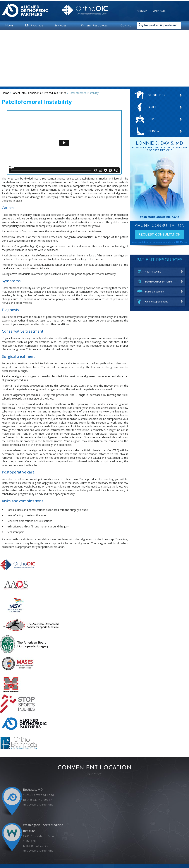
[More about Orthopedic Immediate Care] (18, 573)
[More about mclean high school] (11, 692)
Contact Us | (119, 854)
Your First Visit (153, 272)
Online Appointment (156, 302)
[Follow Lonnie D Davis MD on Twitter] (94, 846)
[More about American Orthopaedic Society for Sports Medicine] (31, 633)
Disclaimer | (66, 854)
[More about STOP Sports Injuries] (17, 712)
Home (6, 93)
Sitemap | (106, 854)
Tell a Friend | (92, 854)
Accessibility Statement (140, 854)
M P (34, 25)
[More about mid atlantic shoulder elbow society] (18, 672)
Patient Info (19, 93)
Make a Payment (155, 292)
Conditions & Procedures (43, 93)
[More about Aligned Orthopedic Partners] (24, 732)
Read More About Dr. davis (160, 217)
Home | (41, 854)
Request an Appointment (161, 25)
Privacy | (79, 854)
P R (94, 25)
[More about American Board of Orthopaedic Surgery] (24, 653)
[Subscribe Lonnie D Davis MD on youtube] (100, 846)
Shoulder (157, 95)
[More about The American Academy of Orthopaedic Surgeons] (16, 593)
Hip (151, 119)
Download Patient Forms (159, 282)
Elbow (154, 131)
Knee (63, 93)
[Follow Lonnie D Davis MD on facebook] (89, 846)
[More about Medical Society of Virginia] (15, 613)
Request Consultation (159, 234)
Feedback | (52, 854)
